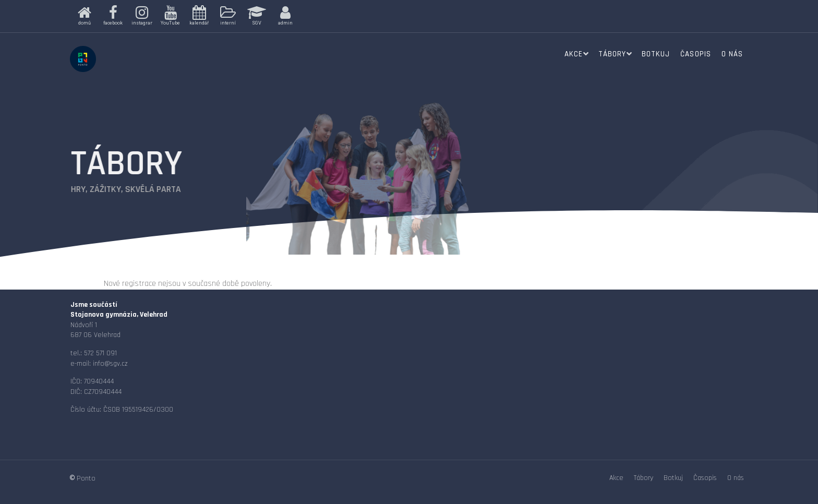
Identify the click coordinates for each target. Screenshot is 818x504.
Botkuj (656, 54)
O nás (732, 54)
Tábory (612, 54)
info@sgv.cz (110, 364)
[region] (233, 16)
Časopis (695, 54)
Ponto (86, 478)
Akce (574, 54)
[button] (84, 16)
